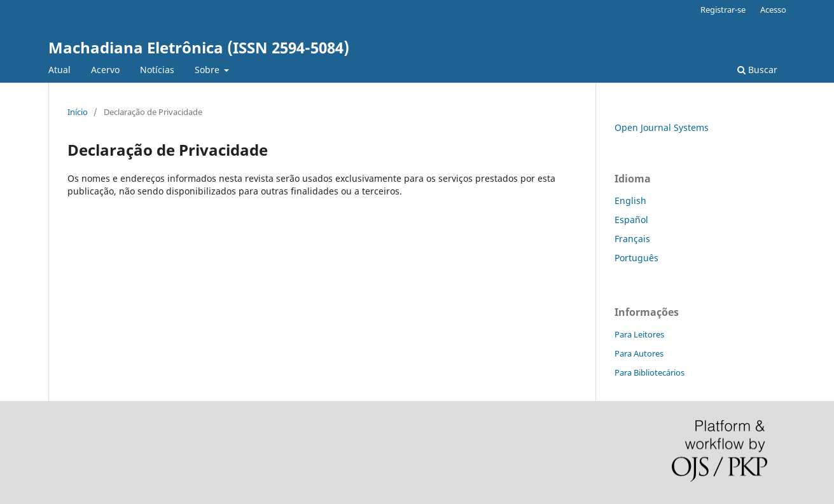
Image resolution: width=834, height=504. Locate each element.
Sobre (208, 70)
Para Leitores (639, 334)
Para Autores (639, 353)
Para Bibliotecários (650, 372)
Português (636, 258)
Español (631, 220)
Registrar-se (723, 10)
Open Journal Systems (662, 127)
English (630, 201)
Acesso (773, 10)
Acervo (105, 70)
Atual (59, 70)
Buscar (757, 70)
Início (78, 112)
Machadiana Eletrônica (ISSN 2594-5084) (199, 47)
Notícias (157, 70)
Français (632, 239)
